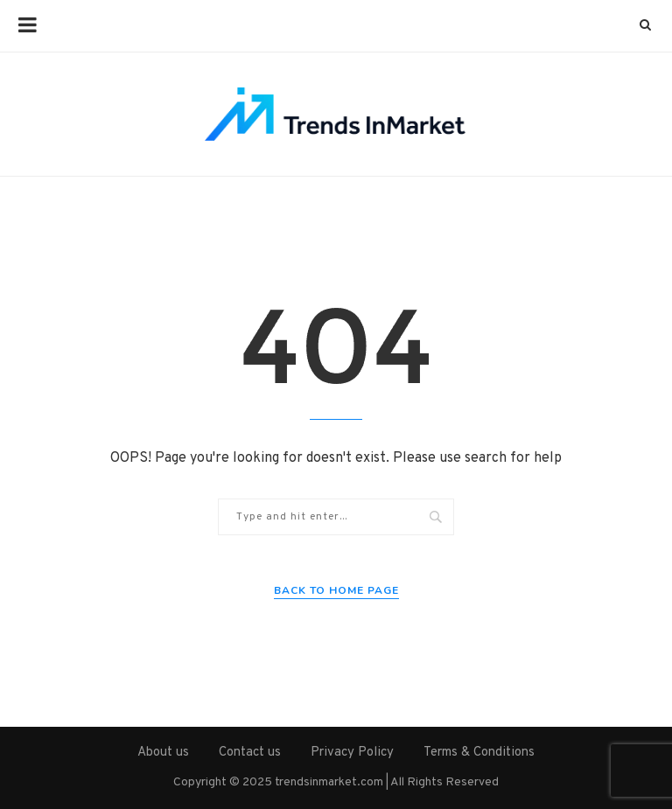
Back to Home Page (336, 590)
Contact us (250, 753)
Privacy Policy (352, 753)
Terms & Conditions (479, 753)
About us (163, 753)
